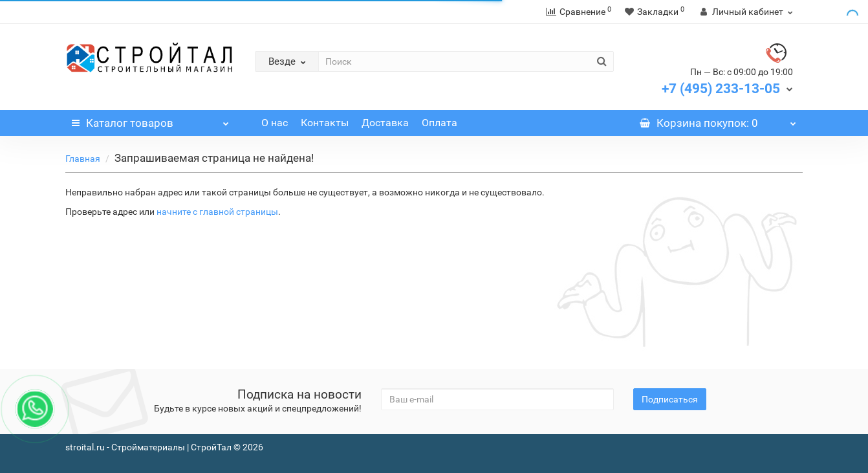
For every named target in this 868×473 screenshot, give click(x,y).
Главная (83, 159)
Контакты (325, 123)
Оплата (439, 123)
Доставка (385, 123)
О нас (275, 123)
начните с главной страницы (217, 212)
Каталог (150, 120)
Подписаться (670, 399)
